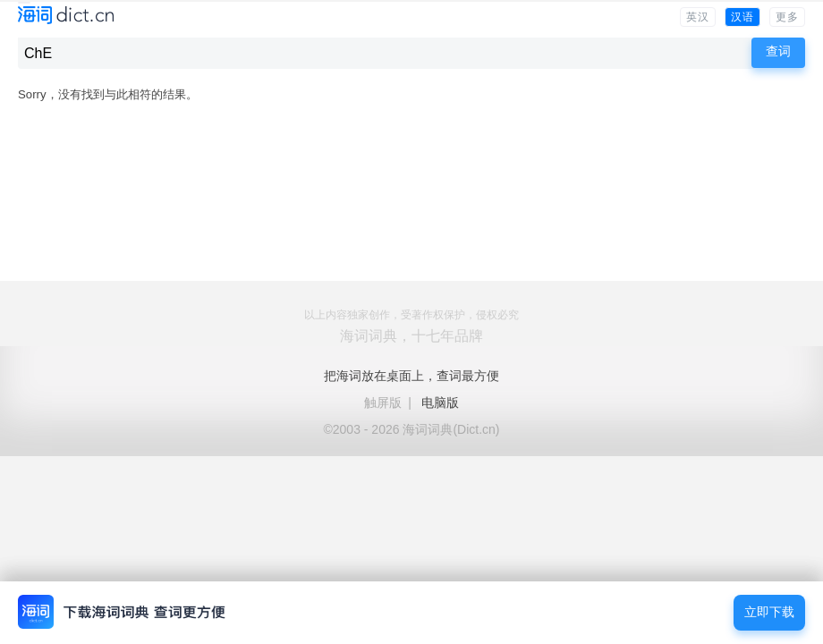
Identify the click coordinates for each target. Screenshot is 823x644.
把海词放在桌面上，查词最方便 (411, 376)
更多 (787, 17)
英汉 (698, 17)
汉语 (742, 17)
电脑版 (440, 402)
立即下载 (769, 612)
